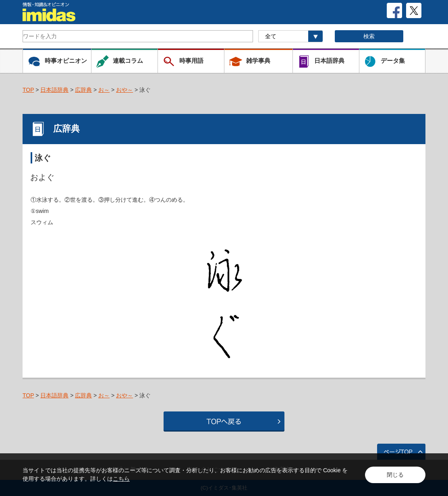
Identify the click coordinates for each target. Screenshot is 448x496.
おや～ (124, 90)
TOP (28, 90)
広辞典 (83, 90)
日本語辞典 (54, 90)
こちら (121, 479)
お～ (104, 90)
